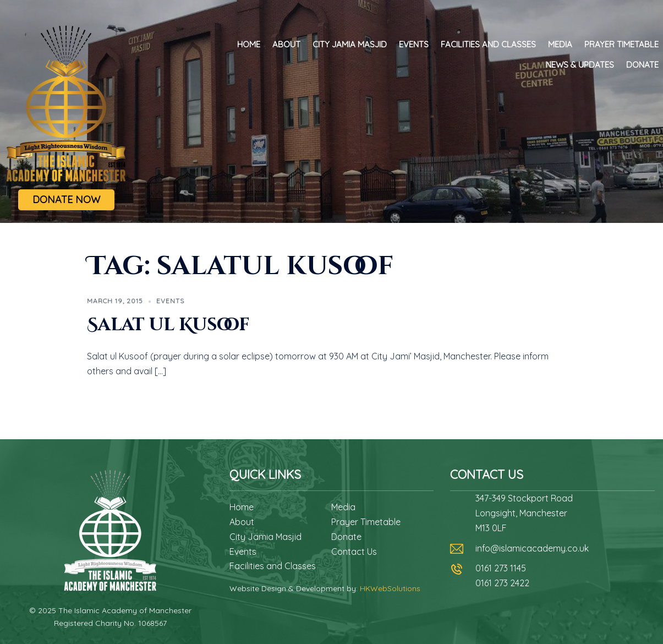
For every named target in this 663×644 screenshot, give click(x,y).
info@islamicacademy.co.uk (532, 548)
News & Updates (580, 65)
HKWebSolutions (390, 588)
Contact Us (354, 552)
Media (560, 44)
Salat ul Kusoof (168, 325)
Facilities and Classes (488, 44)
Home (249, 44)
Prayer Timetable (621, 44)
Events (414, 44)
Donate (642, 65)
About (286, 44)
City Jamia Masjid (350, 44)
